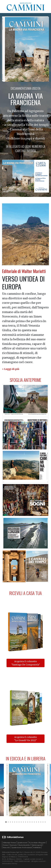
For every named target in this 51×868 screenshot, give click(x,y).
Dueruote (13, 845)
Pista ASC (7, 848)
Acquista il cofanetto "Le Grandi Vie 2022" (26, 739)
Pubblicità (37, 848)
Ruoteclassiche (24, 845)
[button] (11, 369)
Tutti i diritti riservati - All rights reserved (30, 861)
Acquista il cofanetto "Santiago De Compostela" (26, 663)
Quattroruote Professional (22, 848)
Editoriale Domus (9, 843)
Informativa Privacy (10, 864)
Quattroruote (23, 843)
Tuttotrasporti (37, 845)
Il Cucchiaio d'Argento (37, 843)
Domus (6, 845)
